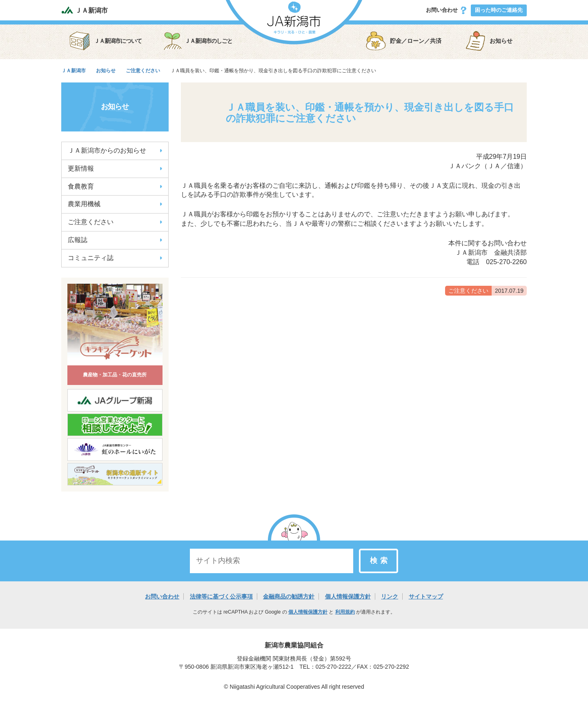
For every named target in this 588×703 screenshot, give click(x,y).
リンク (390, 596)
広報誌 (115, 240)
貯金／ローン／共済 (403, 41)
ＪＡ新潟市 (85, 10)
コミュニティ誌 (115, 258)
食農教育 (115, 186)
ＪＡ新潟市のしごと (197, 41)
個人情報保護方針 (348, 596)
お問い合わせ (447, 10)
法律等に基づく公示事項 (221, 596)
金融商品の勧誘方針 (289, 596)
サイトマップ (426, 596)
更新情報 (115, 168)
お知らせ (489, 41)
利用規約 (345, 612)
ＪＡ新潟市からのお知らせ (115, 150)
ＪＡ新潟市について (106, 41)
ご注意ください (115, 222)
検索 (380, 561)
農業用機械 (115, 204)
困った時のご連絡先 (499, 10)
